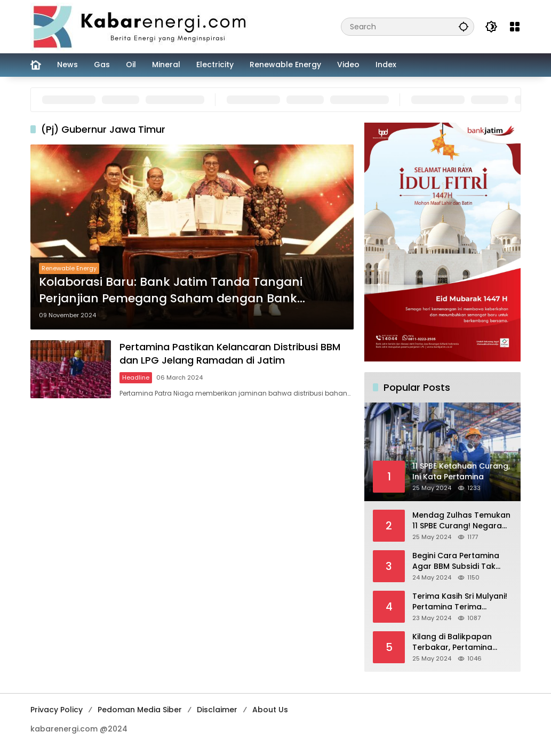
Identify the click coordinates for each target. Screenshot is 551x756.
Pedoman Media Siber (140, 710)
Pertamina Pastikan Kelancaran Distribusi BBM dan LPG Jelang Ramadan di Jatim (230, 353)
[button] (464, 26)
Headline (136, 377)
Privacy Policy (57, 710)
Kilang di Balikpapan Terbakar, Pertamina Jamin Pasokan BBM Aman (452, 642)
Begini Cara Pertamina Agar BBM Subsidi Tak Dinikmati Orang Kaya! (456, 561)
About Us (270, 710)
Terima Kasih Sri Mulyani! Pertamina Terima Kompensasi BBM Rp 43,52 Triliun (460, 602)
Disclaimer (217, 710)
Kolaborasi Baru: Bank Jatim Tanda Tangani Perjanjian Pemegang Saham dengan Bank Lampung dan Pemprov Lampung (171, 291)
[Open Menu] (515, 27)
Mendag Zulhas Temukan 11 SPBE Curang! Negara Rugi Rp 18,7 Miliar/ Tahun (461, 521)
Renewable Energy (69, 268)
